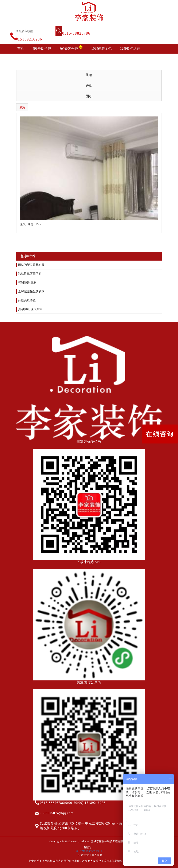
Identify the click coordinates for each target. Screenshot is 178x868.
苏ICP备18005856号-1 (89, 851)
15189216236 (30, 39)
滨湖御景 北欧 (27, 283)
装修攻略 (90, 58)
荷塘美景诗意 (27, 300)
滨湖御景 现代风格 (30, 309)
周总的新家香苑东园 (31, 265)
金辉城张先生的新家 (31, 291)
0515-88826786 (76, 33)
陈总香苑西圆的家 (30, 274)
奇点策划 (97, 855)
